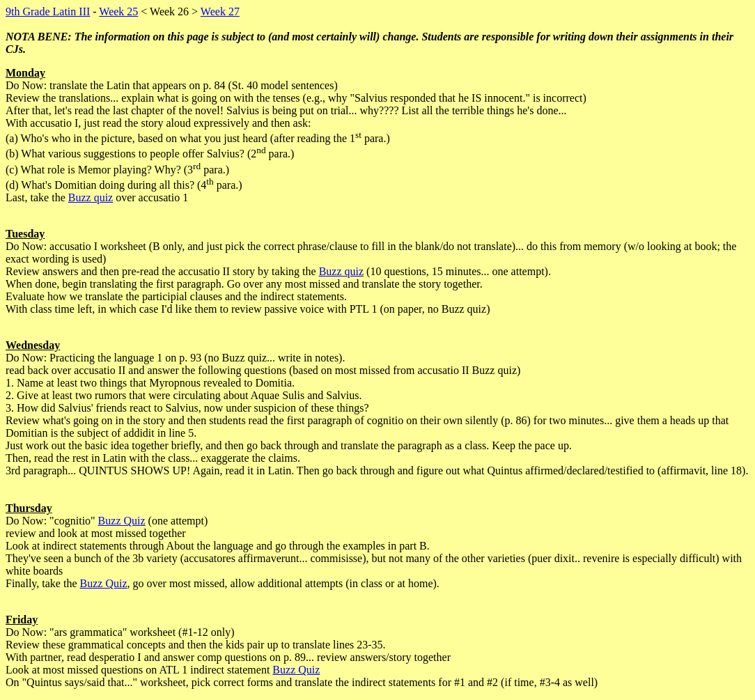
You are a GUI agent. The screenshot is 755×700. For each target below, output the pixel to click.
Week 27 (220, 11)
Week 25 (118, 11)
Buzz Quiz (122, 521)
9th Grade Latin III (48, 11)
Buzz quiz (91, 197)
